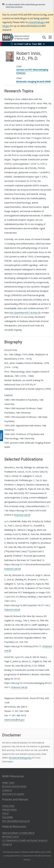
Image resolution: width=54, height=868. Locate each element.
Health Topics (8, 782)
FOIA (5, 813)
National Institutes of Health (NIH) (18, 833)
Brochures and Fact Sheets (14, 786)
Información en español (13, 794)
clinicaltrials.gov (37, 22)
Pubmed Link (22, 515)
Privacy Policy (8, 806)
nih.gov (6, 26)
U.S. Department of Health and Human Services (25, 840)
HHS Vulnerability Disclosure (16, 821)
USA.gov (7, 844)
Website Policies (10, 809)
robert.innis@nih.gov (14, 720)
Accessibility (7, 817)
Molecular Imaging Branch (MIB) (34, 81)
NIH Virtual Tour (10, 837)
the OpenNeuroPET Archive (25, 313)
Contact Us (7, 790)
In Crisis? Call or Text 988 (28, 44)
